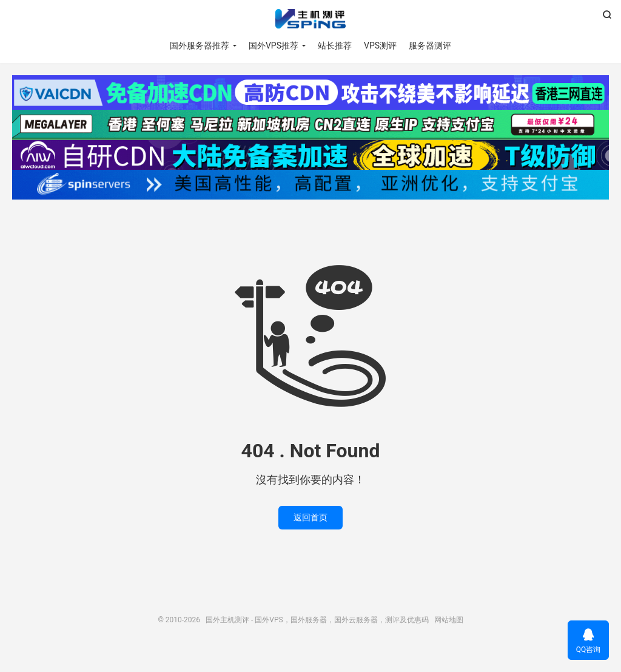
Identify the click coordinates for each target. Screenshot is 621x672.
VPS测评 (380, 45)
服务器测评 (430, 45)
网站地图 (449, 620)
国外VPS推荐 (274, 45)
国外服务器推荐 (200, 45)
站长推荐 (335, 45)
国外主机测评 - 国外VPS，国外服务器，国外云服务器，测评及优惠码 (310, 19)
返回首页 (310, 517)
